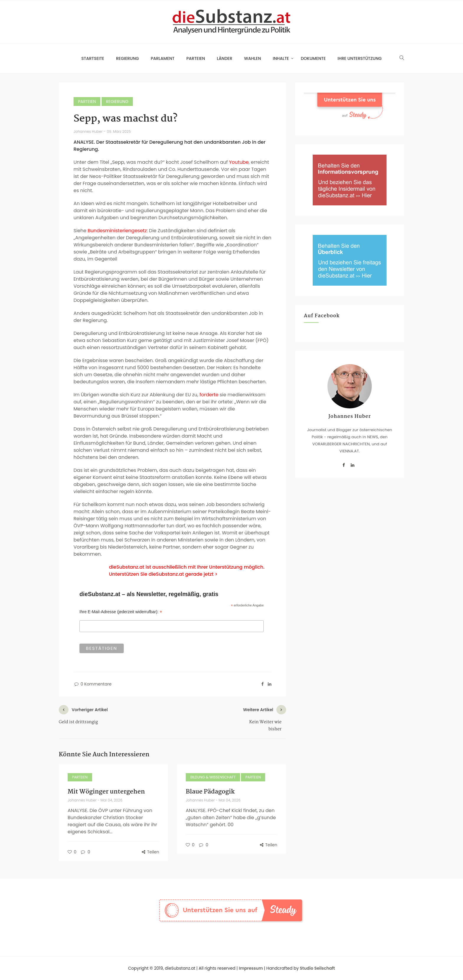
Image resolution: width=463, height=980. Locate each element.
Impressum (251, 968)
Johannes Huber (88, 131)
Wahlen (253, 58)
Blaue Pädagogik (210, 792)
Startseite (93, 58)
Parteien (196, 58)
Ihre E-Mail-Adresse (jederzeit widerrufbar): (121, 612)
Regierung (127, 58)
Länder (224, 58)
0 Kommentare (93, 684)
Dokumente (313, 58)
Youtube (239, 162)
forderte (209, 395)
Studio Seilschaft (317, 968)
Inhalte (281, 58)
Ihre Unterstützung (360, 58)
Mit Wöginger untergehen (106, 792)
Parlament (163, 58)
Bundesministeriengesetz (117, 231)
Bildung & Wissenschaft (213, 777)
